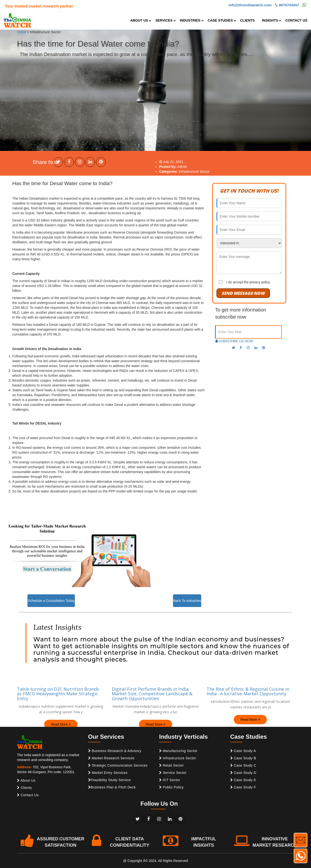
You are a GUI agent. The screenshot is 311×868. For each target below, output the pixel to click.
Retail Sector (172, 765)
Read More (61, 724)
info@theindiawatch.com (250, 5)
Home (22, 32)
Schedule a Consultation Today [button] (51, 601)
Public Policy (171, 787)
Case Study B (243, 758)
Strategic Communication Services (118, 765)
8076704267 (287, 5)
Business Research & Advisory (115, 751)
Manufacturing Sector (178, 751)
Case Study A (243, 751)
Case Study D (243, 773)
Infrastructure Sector (178, 758)
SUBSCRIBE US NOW (234, 341)
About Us (26, 780)
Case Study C (243, 765)
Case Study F (243, 787)
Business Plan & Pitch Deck (112, 787)
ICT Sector (170, 780)
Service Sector (173, 773)
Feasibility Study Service (110, 780)
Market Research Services (111, 758)
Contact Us (28, 795)
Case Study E (243, 780)
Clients (24, 788)
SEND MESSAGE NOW (243, 293)
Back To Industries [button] (187, 601)
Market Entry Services (108, 773)
